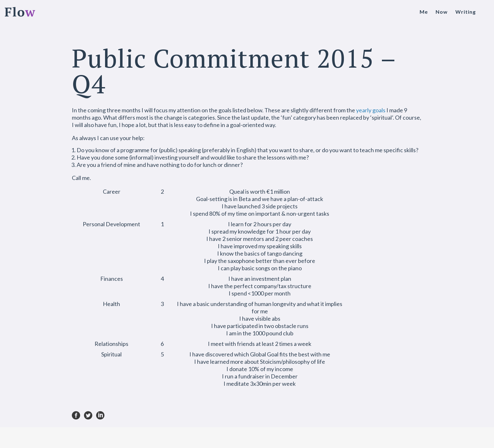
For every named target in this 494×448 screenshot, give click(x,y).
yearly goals (371, 110)
